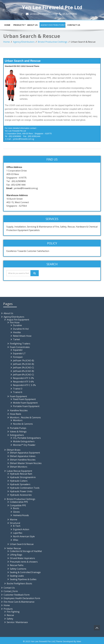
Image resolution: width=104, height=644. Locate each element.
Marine (14, 520)
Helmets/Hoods (21, 515)
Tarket (16, 339)
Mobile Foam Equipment (25, 403)
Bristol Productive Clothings (53, 42)
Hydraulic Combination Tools (25, 488)
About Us (32, 25)
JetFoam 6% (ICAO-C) (23, 375)
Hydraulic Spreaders (20, 484)
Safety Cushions (18, 569)
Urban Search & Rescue (22, 544)
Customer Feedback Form (17, 595)
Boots (16, 508)
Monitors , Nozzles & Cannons (25, 417)
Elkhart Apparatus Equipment (25, 453)
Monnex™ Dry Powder (24, 445)
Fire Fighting (13, 612)
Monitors (18, 420)
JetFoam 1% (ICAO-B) (23, 360)
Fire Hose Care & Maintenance (19, 602)
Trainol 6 (18, 392)
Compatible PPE (18, 505)
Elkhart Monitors (19, 467)
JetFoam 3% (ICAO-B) (23, 364)
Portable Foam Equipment (26, 406)
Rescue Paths (17, 565)
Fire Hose (15, 322)
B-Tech (17, 526)
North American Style (24, 536)
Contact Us (74, 25)
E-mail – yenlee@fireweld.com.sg (20, 139)
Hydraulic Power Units (21, 491)
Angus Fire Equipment (18, 320)
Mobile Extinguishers (24, 441)
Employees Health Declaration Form (22, 598)
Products (19, 25)
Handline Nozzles (19, 410)
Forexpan (18, 357)
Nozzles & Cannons (23, 424)
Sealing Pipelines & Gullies (23, 579)
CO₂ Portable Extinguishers (27, 438)
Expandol (18, 350)
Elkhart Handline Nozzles (23, 460)
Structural (15, 523)
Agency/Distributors (53, 25)
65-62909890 (70, 14)
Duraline (17, 325)
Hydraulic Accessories (21, 495)
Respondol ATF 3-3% (23, 378)
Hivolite (17, 332)
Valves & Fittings (18, 432)
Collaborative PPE (19, 502)
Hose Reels (16, 414)
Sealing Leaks (17, 576)
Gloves (16, 512)
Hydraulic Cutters (19, 481)
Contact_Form (11, 591)
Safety (10, 619)
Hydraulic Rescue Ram (21, 474)
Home (7, 25)
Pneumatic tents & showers (24, 562)
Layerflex (18, 533)
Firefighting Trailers (20, 344)
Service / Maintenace (17, 622)
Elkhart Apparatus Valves (23, 456)
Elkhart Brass (14, 450)
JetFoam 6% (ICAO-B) (23, 371)
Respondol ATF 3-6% (23, 382)
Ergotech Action (21, 529)
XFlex (16, 540)
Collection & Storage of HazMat (26, 551)
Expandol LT (19, 353)
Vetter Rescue (14, 548)
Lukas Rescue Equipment (19, 471)
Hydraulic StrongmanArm (23, 477)
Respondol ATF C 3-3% (24, 385)
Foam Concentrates (20, 347)
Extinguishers (17, 435)
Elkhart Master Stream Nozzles (26, 463)
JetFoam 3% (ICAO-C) (23, 368)
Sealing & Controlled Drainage (25, 572)
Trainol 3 (18, 389)
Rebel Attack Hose (22, 336)
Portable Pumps (18, 428)
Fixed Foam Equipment (24, 399)
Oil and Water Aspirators (22, 558)
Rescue (10, 615)
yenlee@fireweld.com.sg (44, 14)
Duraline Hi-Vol (21, 329)
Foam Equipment (18, 396)
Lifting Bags (16, 555)
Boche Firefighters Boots (19, 584)
